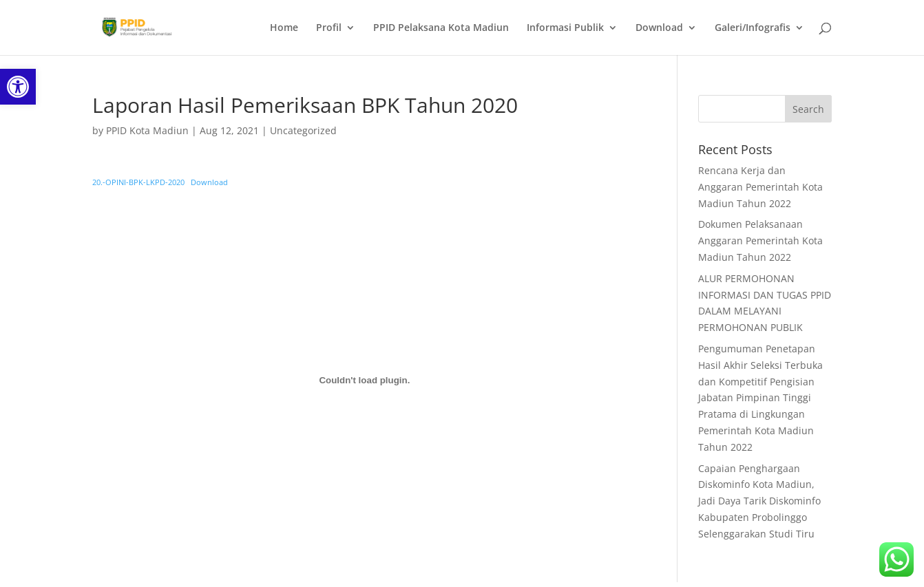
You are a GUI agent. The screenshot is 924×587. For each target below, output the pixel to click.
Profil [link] (329, 28)
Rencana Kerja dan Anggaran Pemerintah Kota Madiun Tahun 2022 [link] (760, 187)
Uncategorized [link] (303, 130)
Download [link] (659, 28)
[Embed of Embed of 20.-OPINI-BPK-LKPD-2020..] (364, 381)
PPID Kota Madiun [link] (147, 130)
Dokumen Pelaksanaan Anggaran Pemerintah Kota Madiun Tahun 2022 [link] (760, 241)
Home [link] (284, 28)
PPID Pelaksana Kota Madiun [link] (441, 28)
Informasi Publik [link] (565, 28)
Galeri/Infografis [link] (753, 28)
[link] (18, 87)
